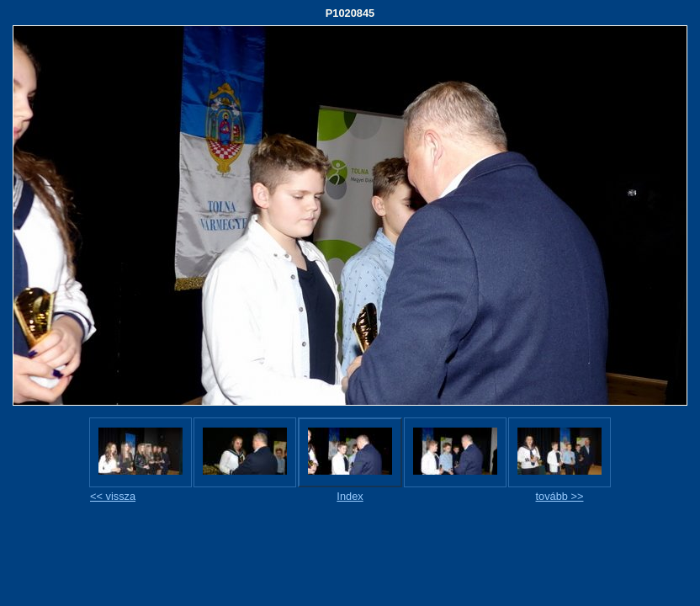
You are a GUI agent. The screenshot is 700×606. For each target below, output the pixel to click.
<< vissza (113, 496)
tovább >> (560, 496)
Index (350, 496)
